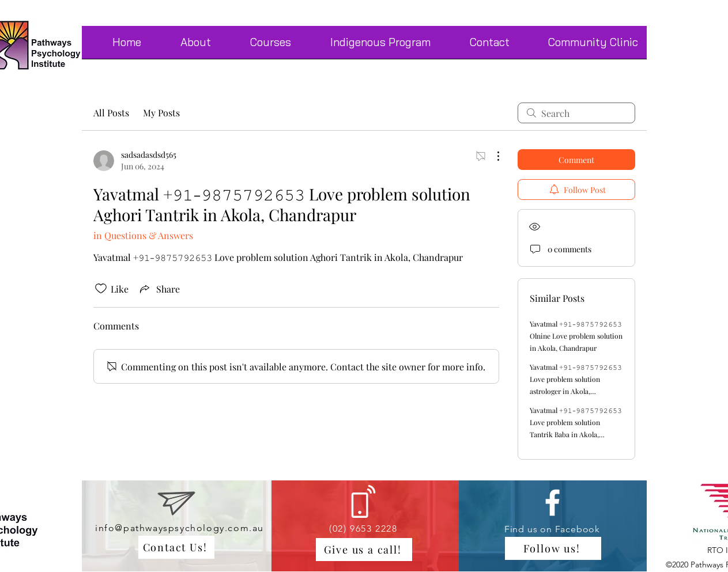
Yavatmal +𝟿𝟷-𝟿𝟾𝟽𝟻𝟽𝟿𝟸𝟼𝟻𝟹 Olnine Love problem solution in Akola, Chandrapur (576, 336)
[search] (576, 113)
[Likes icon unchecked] (101, 289)
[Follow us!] (553, 548)
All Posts (111, 113)
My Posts (161, 113)
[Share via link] (159, 289)
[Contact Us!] (176, 547)
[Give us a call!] (364, 550)
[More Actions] (492, 156)
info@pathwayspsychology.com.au (180, 528)
